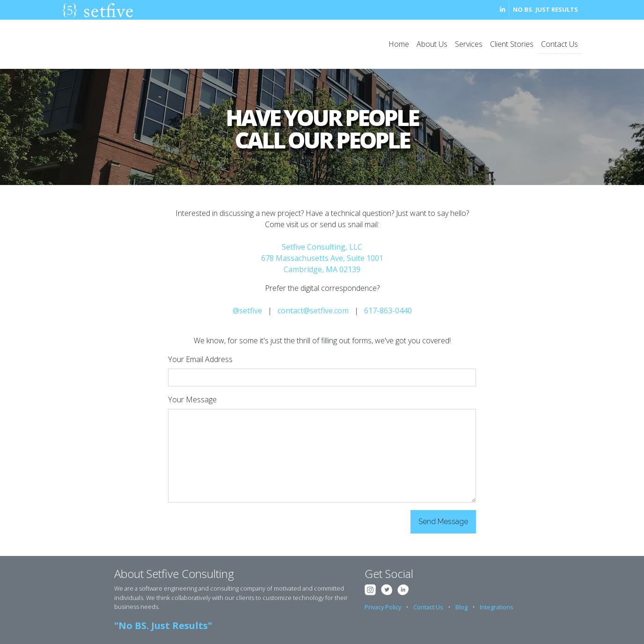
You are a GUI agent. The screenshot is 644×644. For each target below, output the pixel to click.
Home (399, 44)
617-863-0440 (388, 311)
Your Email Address (200, 359)
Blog (461, 607)
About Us (432, 44)
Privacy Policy (383, 607)
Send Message (443, 522)
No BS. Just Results (545, 9)
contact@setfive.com (313, 311)
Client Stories (512, 44)
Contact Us (560, 44)
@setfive (247, 311)
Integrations (497, 607)
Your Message (192, 400)
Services (469, 44)
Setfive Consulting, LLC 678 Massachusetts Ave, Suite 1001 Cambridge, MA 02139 (322, 258)
